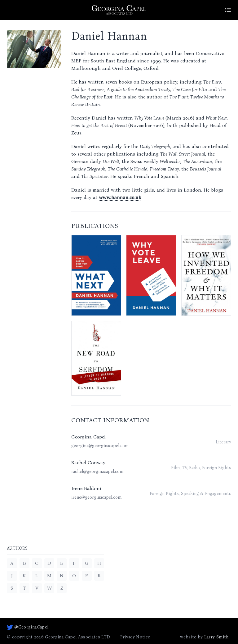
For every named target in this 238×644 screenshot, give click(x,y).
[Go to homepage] (119, 10)
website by (204, 637)
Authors (17, 549)
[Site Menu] (228, 10)
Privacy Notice (135, 637)
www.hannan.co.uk (120, 197)
